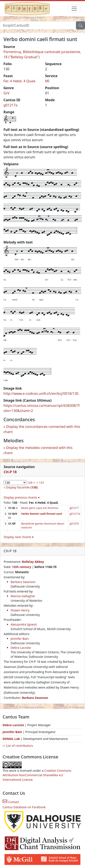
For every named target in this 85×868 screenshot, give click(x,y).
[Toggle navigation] (74, 9)
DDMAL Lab (11, 739)
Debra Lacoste (21, 648)
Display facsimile (22, 487)
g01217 (74, 508)
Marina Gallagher (23, 596)
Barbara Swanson (23, 582)
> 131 (40, 483)
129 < (31, 483)
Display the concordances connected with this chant (42, 429)
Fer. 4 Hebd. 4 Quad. (20, 81)
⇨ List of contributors (18, 746)
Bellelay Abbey (33, 562)
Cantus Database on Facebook (24, 807)
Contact (11, 802)
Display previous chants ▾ (22, 497)
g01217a (10, 105)
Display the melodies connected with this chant (38, 450)
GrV (6, 93)
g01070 (74, 524)
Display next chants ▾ (19, 537)
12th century (22, 567)
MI (47, 81)
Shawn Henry (20, 610)
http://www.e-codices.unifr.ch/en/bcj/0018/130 (41, 393)
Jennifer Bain (20, 639)
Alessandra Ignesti (24, 624)
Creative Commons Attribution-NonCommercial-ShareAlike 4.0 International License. (37, 775)
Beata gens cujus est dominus (40, 508)
